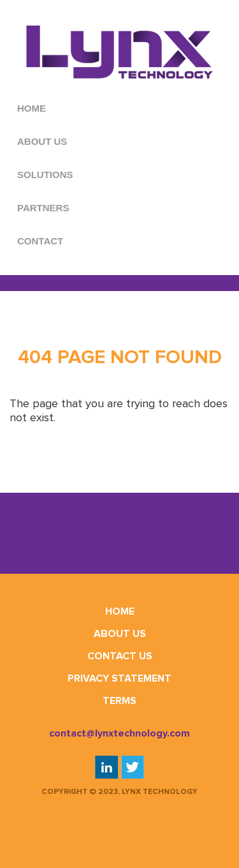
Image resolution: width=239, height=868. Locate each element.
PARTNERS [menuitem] (43, 208)
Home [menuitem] (120, 611)
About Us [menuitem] (120, 634)
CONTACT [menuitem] (40, 241)
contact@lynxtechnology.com (119, 733)
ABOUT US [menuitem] (42, 141)
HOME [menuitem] (32, 108)
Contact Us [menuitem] (120, 656)
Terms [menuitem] (119, 701)
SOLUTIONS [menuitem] (45, 175)
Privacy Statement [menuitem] (119, 678)
